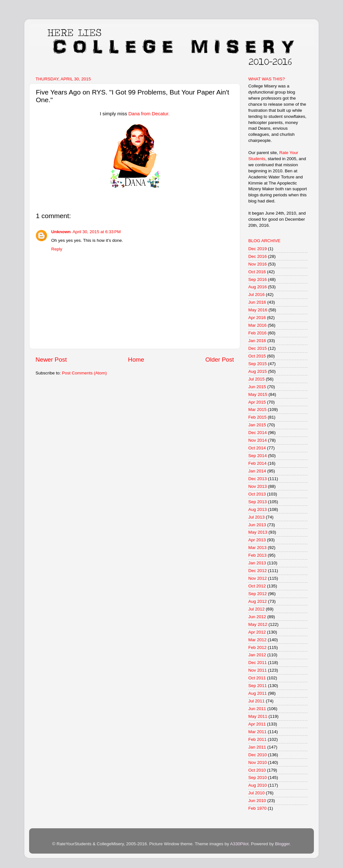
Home (136, 360)
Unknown (61, 232)
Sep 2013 (258, 502)
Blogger (282, 844)
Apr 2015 (257, 402)
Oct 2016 (257, 272)
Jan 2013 (257, 563)
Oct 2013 (257, 494)
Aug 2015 (258, 371)
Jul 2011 (256, 701)
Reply (57, 249)
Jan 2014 (257, 471)
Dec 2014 (258, 433)
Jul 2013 (256, 517)
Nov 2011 (258, 670)
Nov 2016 (258, 264)
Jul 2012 (256, 609)
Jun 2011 (257, 709)
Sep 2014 (258, 456)
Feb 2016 (257, 333)
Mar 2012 (257, 640)
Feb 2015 (257, 417)
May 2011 (258, 716)
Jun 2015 (257, 387)
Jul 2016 (256, 295)
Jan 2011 (257, 747)
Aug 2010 (258, 785)
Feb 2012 (257, 647)
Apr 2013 (257, 540)
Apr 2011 (257, 724)
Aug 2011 (258, 693)
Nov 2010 (258, 762)
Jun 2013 (257, 525)
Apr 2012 (257, 632)
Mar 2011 (257, 732)
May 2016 (258, 310)
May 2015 (258, 394)
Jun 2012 (257, 617)
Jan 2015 (257, 425)
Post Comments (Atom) (84, 373)
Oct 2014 (257, 448)
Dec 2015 (258, 348)
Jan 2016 (257, 341)
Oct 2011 (257, 678)
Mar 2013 (257, 548)
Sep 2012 (258, 594)
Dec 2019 (258, 249)
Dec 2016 (258, 256)
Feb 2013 (257, 555)
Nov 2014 (258, 440)
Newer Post (51, 360)
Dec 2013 (258, 479)
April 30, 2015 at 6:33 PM (97, 232)
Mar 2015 (257, 409)
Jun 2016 (257, 302)
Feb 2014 (257, 463)
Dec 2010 (258, 755)
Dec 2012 (258, 571)
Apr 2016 (257, 318)
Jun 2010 (257, 801)
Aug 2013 (258, 509)
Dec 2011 (258, 663)
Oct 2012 (257, 586)
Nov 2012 (258, 578)
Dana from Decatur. (149, 114)
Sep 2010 (258, 778)
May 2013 (258, 532)
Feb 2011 (257, 739)
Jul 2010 (256, 793)
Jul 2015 (256, 379)
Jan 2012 (257, 655)
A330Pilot (239, 844)
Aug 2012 (258, 601)
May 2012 (258, 624)
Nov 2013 (258, 486)
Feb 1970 (257, 808)
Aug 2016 (258, 287)
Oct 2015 (257, 356)
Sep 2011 (258, 686)
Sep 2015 (258, 364)
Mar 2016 (257, 325)
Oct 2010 (257, 770)
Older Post (220, 360)
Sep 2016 (258, 279)
